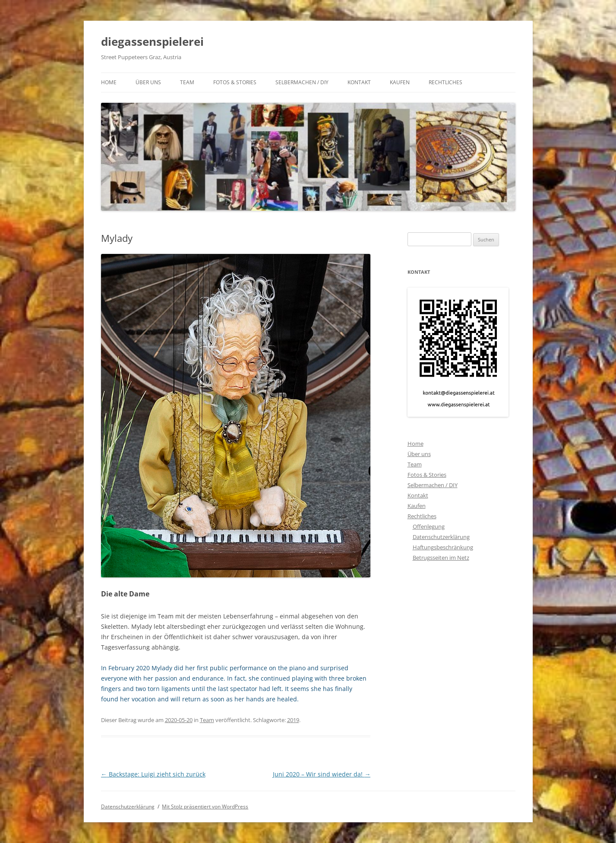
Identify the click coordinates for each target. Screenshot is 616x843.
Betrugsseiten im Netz (441, 558)
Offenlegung (429, 526)
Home (109, 82)
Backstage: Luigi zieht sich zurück (153, 774)
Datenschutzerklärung (441, 537)
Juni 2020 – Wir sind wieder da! (322, 774)
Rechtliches (445, 82)
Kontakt (359, 82)
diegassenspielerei (152, 41)
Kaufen (400, 82)
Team (187, 82)
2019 (293, 720)
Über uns (148, 82)
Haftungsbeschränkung (443, 547)
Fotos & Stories (235, 82)
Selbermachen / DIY (302, 82)
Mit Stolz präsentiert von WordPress (205, 807)
